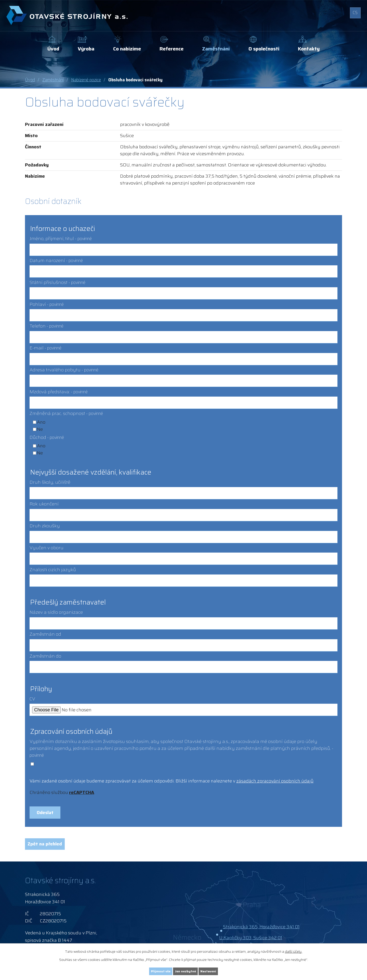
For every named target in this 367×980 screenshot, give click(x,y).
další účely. (294, 950)
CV (32, 699)
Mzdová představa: (59, 392)
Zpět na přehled (49, 848)
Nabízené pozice (86, 80)
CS (354, 14)
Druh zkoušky (45, 526)
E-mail (45, 348)
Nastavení (217, 971)
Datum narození (56, 260)
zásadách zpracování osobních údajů (275, 781)
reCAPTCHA (82, 792)
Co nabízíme (127, 49)
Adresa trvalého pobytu (64, 370)
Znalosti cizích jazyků (53, 570)
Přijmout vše (152, 971)
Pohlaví (47, 304)
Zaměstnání (216, 49)
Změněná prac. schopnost (66, 413)
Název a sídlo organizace (56, 612)
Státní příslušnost (57, 282)
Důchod (47, 437)
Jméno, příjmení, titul (61, 239)
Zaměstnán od (45, 634)
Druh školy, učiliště (50, 482)
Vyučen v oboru (47, 548)
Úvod (53, 49)
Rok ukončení (44, 504)
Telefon (47, 326)
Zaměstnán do (45, 656)
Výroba (86, 49)
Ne (40, 429)
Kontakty (309, 49)
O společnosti (264, 49)
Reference (172, 49)
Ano (41, 422)
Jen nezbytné (186, 971)
